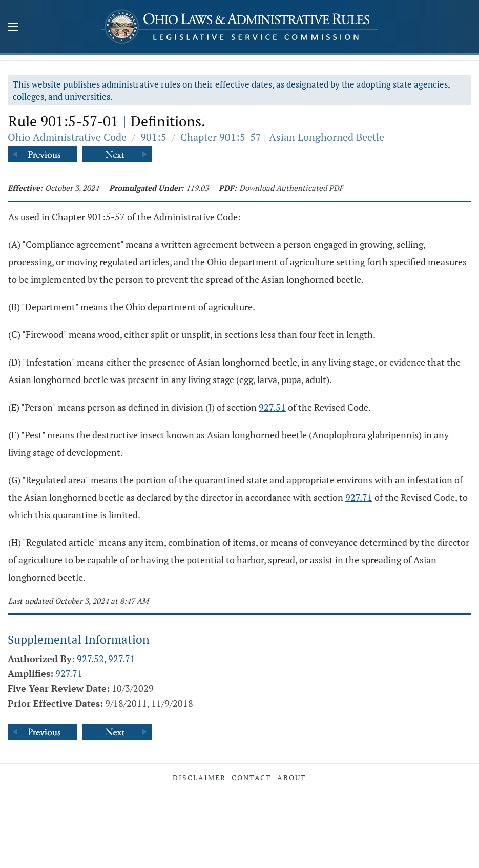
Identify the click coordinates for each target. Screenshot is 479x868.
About (292, 778)
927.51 (272, 407)
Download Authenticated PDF (291, 188)
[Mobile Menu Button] (13, 28)
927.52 (90, 659)
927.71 (359, 497)
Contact (252, 778)
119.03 (197, 188)
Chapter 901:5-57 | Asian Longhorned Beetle (282, 137)
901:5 (153, 137)
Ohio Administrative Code (67, 137)
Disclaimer (199, 778)
